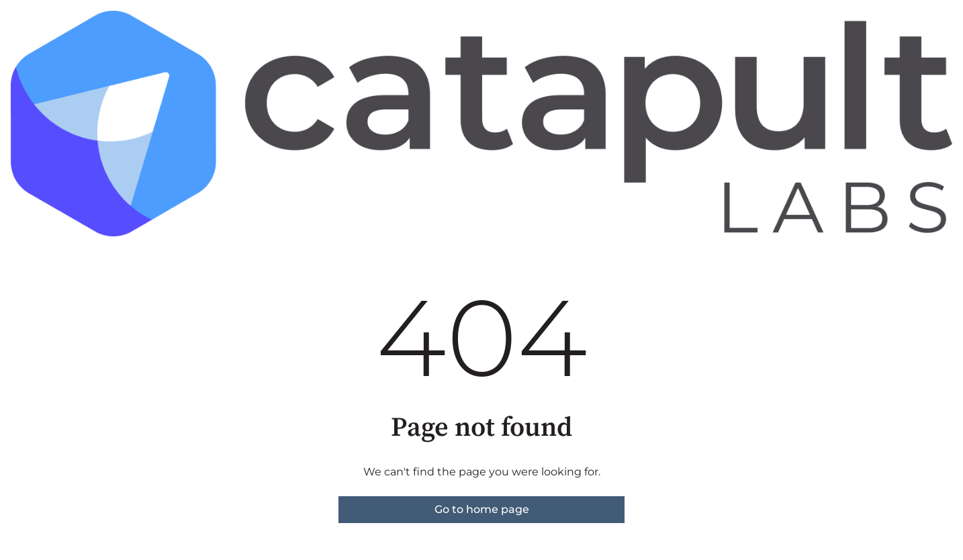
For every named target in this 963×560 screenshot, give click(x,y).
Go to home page (482, 509)
